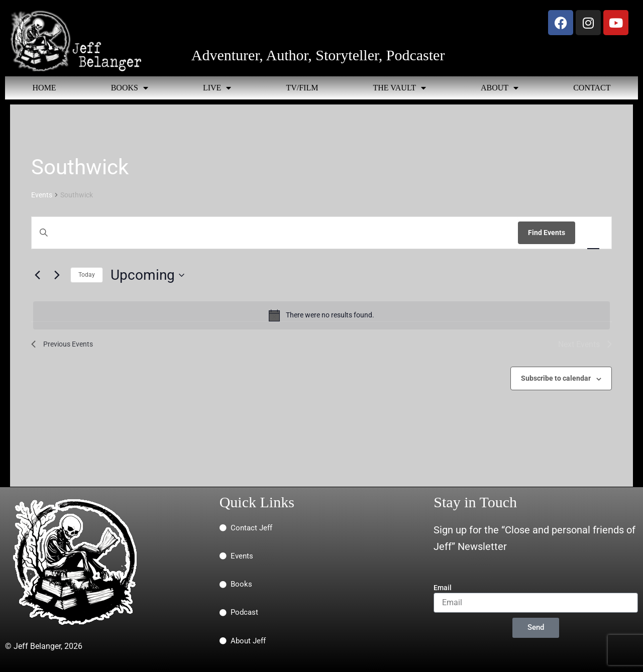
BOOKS (130, 88)
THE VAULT (399, 88)
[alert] (321, 315)
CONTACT (592, 88)
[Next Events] (57, 275)
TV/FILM (302, 88)
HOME (44, 88)
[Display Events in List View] (593, 233)
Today (87, 275)
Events (42, 195)
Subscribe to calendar (556, 378)
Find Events (547, 233)
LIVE (217, 88)
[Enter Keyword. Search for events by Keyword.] (275, 233)
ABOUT (500, 88)
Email (443, 588)
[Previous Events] (37, 275)
